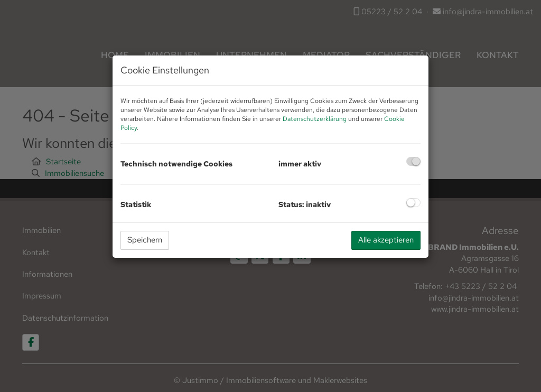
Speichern (145, 240)
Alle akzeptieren (386, 240)
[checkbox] (413, 161)
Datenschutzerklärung (315, 119)
